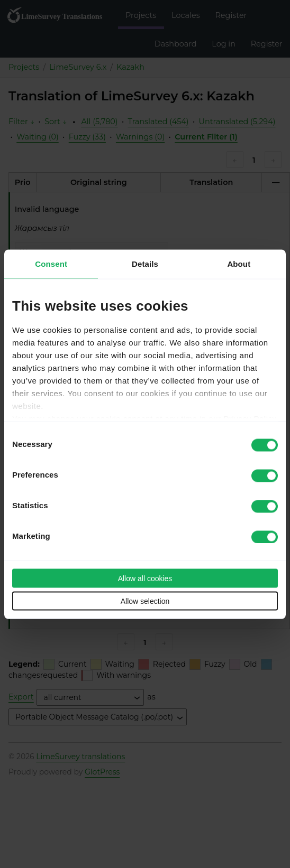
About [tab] (239, 263)
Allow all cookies (145, 578)
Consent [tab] (51, 263)
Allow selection (145, 601)
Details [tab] (145, 263)
